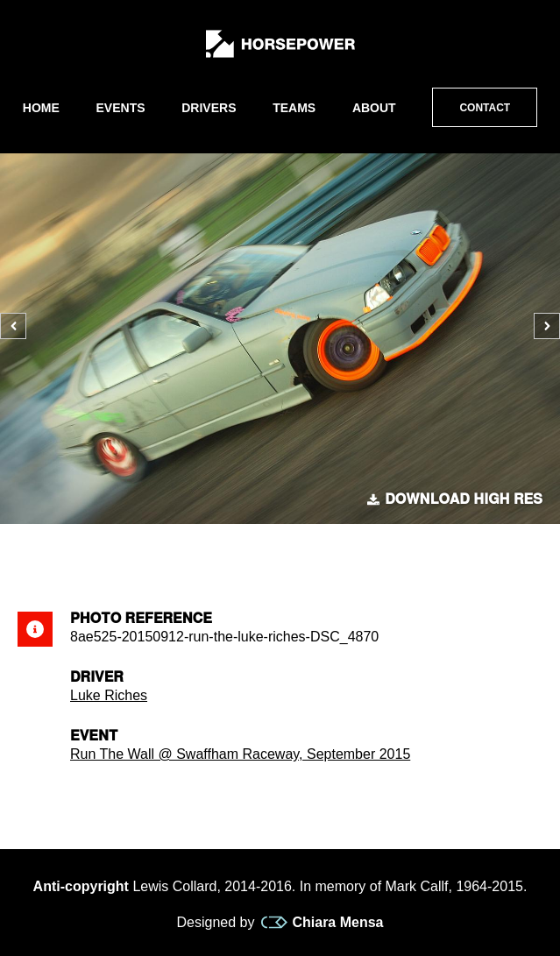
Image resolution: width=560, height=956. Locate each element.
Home (41, 108)
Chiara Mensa (322, 923)
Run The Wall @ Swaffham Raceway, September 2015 (240, 754)
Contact (485, 108)
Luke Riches (109, 695)
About (374, 108)
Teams (294, 108)
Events (121, 108)
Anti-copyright (81, 886)
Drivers (209, 108)
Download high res (455, 499)
